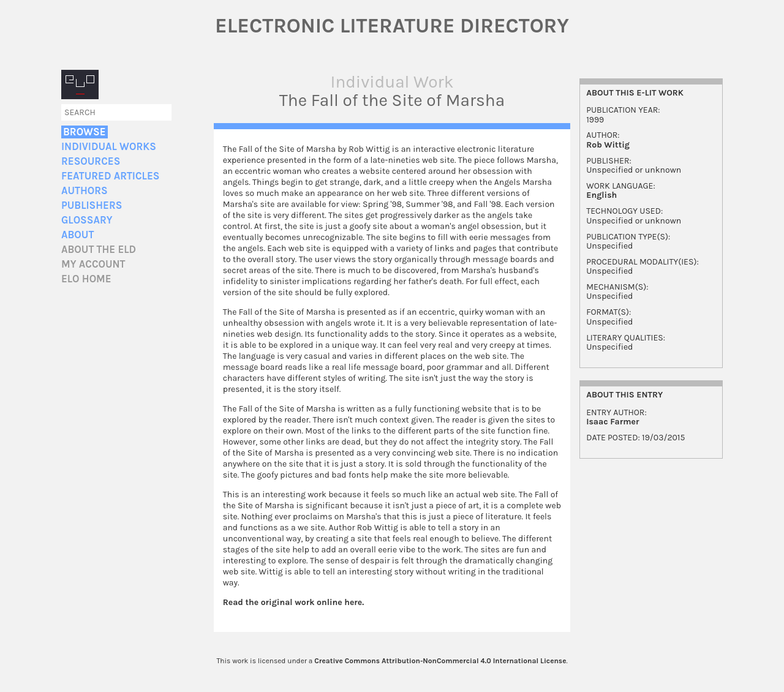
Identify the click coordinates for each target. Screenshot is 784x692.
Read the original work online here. (294, 602)
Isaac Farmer (612, 422)
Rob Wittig (608, 145)
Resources (91, 161)
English (601, 195)
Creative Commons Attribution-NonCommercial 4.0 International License (440, 661)
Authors (85, 191)
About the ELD (99, 250)
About (77, 235)
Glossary (87, 220)
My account (93, 264)
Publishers (92, 205)
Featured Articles (110, 176)
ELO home (86, 279)
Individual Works (109, 147)
